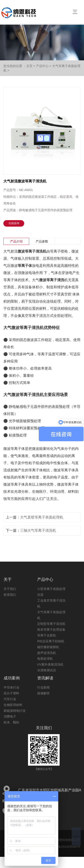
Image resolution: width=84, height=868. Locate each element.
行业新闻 (43, 687)
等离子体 (25, 266)
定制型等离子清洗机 (51, 624)
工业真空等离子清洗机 (51, 603)
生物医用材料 (13, 705)
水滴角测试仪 (47, 670)
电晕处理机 (45, 659)
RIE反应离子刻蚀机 (51, 641)
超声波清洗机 (47, 653)
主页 (29, 66)
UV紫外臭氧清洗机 (50, 664)
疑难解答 (43, 693)
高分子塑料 (11, 693)
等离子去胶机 (47, 635)
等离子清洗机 (32, 328)
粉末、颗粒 (11, 722)
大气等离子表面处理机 (51, 615)
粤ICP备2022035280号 (65, 847)
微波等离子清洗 (52, 280)
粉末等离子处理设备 (51, 630)
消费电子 (10, 716)
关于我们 (10, 589)
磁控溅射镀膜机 (48, 647)
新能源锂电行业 (15, 711)
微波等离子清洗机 (32, 251)
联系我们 (10, 595)
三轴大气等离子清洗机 (38, 530)
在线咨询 (14, 223)
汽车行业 (10, 699)
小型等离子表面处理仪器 (51, 592)
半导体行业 (11, 687)
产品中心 (42, 66)
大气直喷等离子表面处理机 (42, 517)
